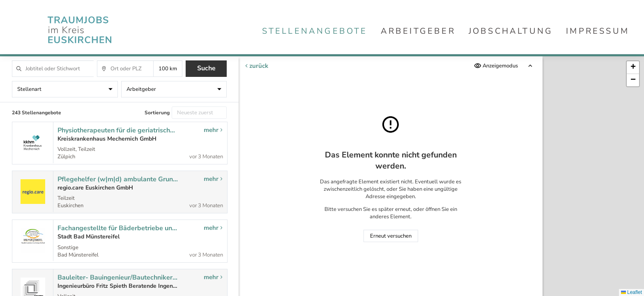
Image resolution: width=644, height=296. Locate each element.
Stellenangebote (315, 31)
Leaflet (631, 292)
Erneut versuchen (391, 236)
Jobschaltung (511, 31)
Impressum (598, 31)
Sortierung (157, 113)
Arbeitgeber (418, 31)
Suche (206, 68)
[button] (633, 68)
